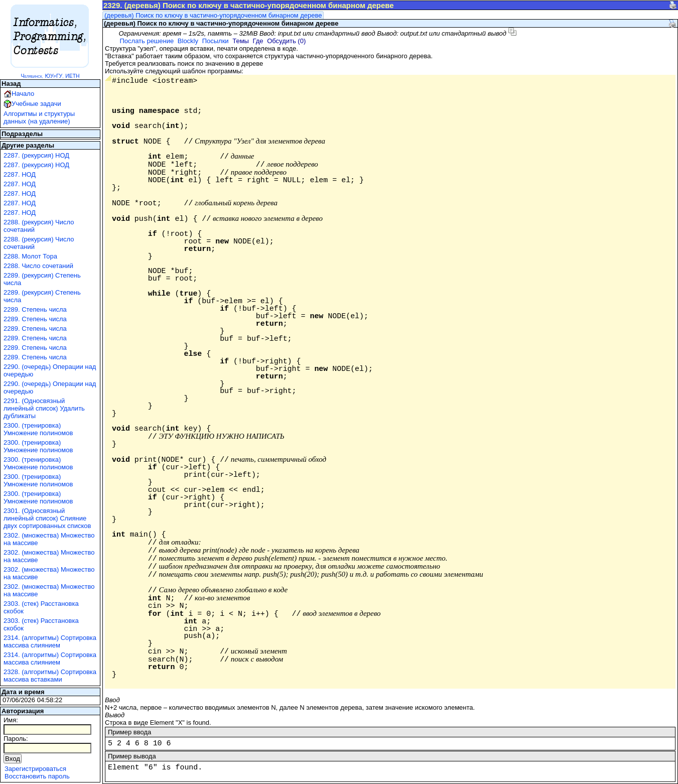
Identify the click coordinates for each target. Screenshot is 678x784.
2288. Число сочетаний (38, 266)
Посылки (216, 41)
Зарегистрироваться (35, 769)
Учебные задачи (36, 104)
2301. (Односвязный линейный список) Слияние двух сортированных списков (47, 518)
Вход (13, 759)
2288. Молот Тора (30, 256)
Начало (23, 94)
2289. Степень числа (35, 309)
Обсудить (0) (286, 41)
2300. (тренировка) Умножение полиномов (38, 429)
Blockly (188, 41)
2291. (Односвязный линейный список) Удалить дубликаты (44, 408)
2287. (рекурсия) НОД (36, 155)
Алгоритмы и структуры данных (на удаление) (39, 117)
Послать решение (147, 41)
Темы (241, 41)
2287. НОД (20, 174)
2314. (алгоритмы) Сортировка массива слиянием (50, 641)
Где (258, 41)
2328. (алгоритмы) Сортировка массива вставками (50, 676)
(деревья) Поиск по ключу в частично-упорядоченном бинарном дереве (213, 15)
